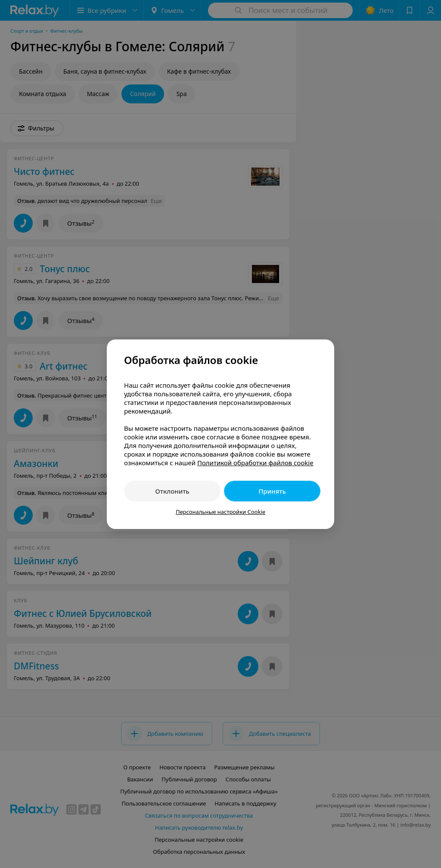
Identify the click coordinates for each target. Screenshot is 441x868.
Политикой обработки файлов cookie (255, 463)
